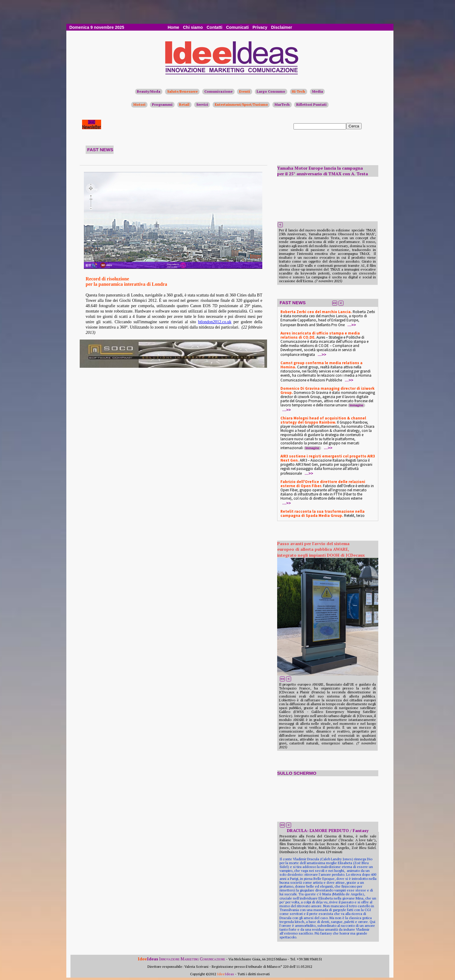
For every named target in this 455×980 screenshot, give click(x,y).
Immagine (356, 405)
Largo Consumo (271, 91)
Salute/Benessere (182, 91)
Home (174, 27)
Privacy (260, 27)
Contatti (215, 27)
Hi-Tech (298, 91)
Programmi (162, 104)
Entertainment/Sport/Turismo (241, 104)
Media (317, 91)
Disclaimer (281, 27)
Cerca (354, 126)
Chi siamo (193, 27)
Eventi (245, 91)
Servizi (202, 104)
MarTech (282, 104)
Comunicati (237, 27)
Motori (139, 104)
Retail (184, 104)
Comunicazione (218, 91)
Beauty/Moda (149, 91)
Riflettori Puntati (311, 104)
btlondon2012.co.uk (215, 322)
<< (335, 303)
